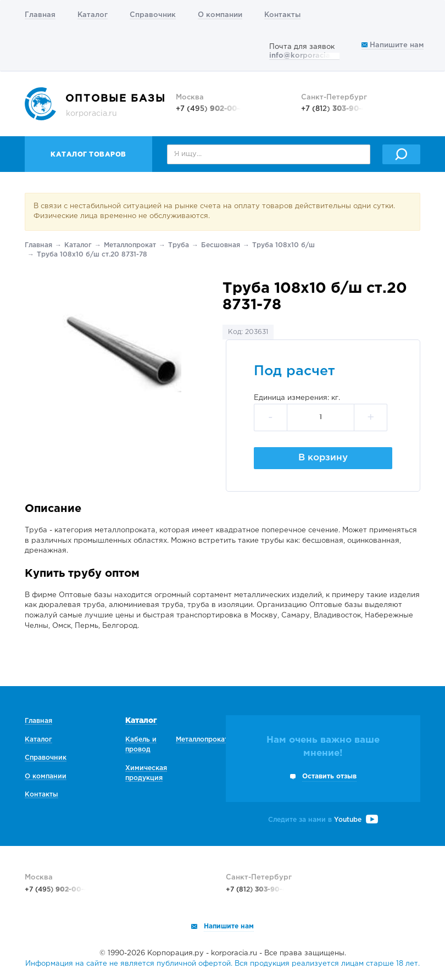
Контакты (282, 15)
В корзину (323, 458)
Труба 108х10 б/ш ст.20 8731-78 (92, 255)
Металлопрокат (130, 245)
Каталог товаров (88, 155)
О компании (220, 15)
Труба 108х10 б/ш (283, 245)
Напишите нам (393, 45)
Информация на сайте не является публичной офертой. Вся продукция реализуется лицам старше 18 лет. (222, 964)
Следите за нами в (323, 820)
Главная (40, 15)
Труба (179, 245)
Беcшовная (221, 245)
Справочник (153, 15)
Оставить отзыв (329, 776)
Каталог (93, 15)
